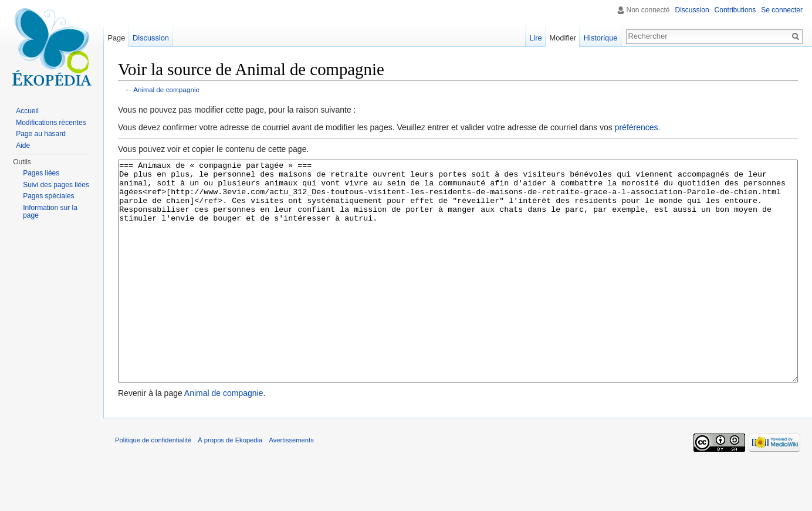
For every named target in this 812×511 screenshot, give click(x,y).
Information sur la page (50, 212)
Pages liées (41, 173)
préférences (637, 127)
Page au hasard (41, 134)
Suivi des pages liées (56, 185)
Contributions (735, 10)
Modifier (563, 38)
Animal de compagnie (166, 89)
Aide (23, 145)
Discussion (692, 10)
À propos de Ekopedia (230, 484)
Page (116, 38)
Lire (535, 38)
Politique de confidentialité (153, 484)
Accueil (27, 111)
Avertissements (291, 484)
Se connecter (782, 10)
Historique (601, 38)
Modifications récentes (51, 123)
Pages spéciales (48, 196)
